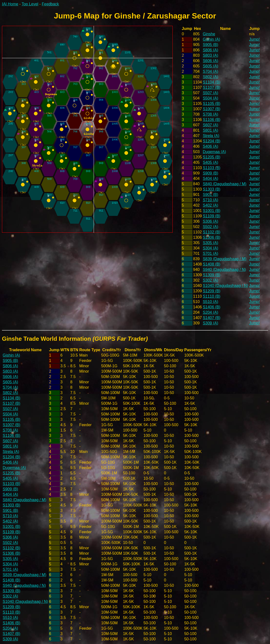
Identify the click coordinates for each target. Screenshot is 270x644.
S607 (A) (210, 125)
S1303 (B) (211, 189)
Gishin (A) (211, 39)
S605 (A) (210, 66)
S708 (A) (210, 114)
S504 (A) (210, 98)
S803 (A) (210, 55)
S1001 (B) (211, 211)
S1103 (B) (211, 168)
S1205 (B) (211, 157)
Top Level (30, 4)
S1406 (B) (211, 307)
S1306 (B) (211, 237)
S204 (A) (210, 312)
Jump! (254, 39)
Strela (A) (211, 136)
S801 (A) (210, 130)
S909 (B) (210, 173)
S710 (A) (210, 200)
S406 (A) (210, 146)
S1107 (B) (211, 87)
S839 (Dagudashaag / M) (225, 259)
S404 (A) (210, 179)
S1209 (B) (211, 291)
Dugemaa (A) (214, 152)
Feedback (50, 4)
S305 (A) (210, 243)
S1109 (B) (211, 216)
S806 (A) (210, 50)
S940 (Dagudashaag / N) (224, 270)
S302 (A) (210, 280)
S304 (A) (210, 248)
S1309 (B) (211, 275)
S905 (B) (210, 45)
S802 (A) (210, 77)
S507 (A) (210, 93)
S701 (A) (210, 253)
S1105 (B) (211, 104)
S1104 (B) (211, 82)
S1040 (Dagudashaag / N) (225, 286)
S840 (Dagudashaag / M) (225, 184)
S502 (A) (210, 227)
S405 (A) (210, 162)
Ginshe (209, 34)
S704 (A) (210, 71)
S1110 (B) (211, 296)
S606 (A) (210, 61)
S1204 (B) (211, 141)
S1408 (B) (211, 264)
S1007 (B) (211, 109)
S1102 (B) (211, 232)
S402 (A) (210, 205)
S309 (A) (210, 323)
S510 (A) (210, 302)
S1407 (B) (211, 318)
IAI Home (10, 4)
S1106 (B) (211, 120)
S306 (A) (210, 221)
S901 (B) (210, 195)
